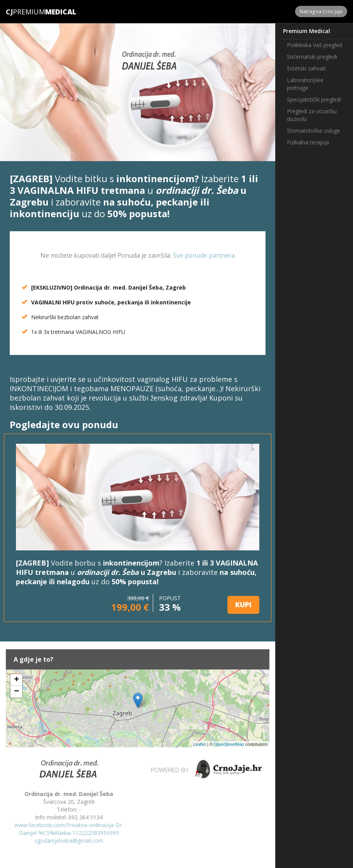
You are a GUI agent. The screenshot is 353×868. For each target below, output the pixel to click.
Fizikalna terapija (308, 142)
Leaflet (200, 744)
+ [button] (17, 680)
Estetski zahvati (306, 68)
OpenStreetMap (229, 744)
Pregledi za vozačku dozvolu (312, 115)
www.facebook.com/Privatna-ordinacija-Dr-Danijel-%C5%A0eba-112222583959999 (69, 829)
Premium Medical (307, 31)
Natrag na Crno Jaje (321, 11)
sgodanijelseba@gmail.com (69, 841)
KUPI (243, 604)
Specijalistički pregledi (314, 99)
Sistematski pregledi (312, 57)
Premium (25, 12)
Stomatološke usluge (314, 131)
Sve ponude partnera (204, 255)
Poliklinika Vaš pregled (315, 45)
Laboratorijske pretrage (305, 84)
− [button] (17, 692)
